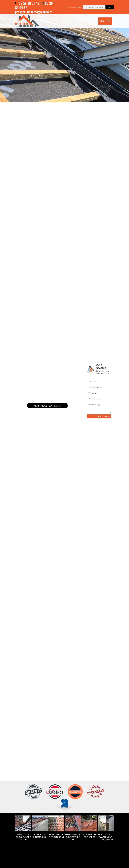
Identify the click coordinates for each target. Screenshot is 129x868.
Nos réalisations (47, 406)
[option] (64, 51)
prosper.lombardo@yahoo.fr (34, 12)
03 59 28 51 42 (27, 3)
